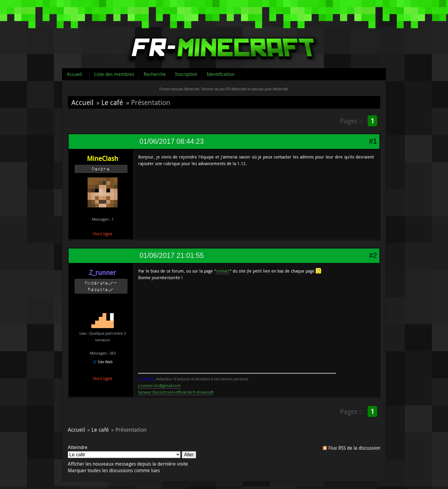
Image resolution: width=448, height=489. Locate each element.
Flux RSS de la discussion (354, 448)
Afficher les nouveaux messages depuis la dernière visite (128, 464)
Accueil (74, 74)
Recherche (155, 74)
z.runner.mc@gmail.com (159, 385)
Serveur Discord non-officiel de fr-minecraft (176, 392)
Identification (221, 74)
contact (223, 271)
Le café (112, 102)
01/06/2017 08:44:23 (172, 141)
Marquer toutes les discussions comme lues (114, 470)
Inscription (186, 74)
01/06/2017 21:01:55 (172, 255)
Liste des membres (114, 74)
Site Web (105, 362)
